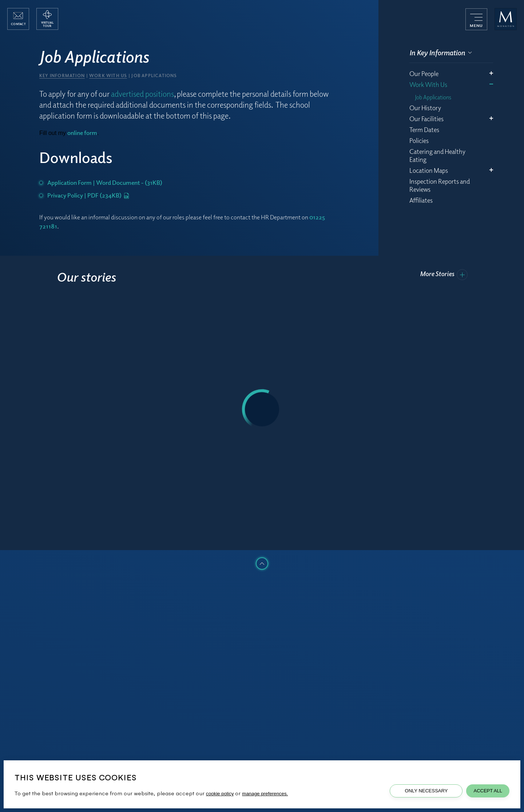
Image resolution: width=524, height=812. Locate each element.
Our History (425, 108)
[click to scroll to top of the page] (262, 564)
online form (82, 133)
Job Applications (433, 97)
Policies (419, 140)
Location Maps (429, 170)
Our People (424, 73)
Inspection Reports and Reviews (440, 185)
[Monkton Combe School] (506, 19)
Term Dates (424, 130)
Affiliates (421, 200)
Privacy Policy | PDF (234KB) (88, 195)
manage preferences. (265, 794)
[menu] (476, 19)
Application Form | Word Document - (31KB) (105, 182)
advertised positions (142, 93)
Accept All (488, 791)
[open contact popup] (18, 19)
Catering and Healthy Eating (437, 155)
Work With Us (428, 84)
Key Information (62, 75)
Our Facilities (426, 119)
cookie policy (220, 794)
